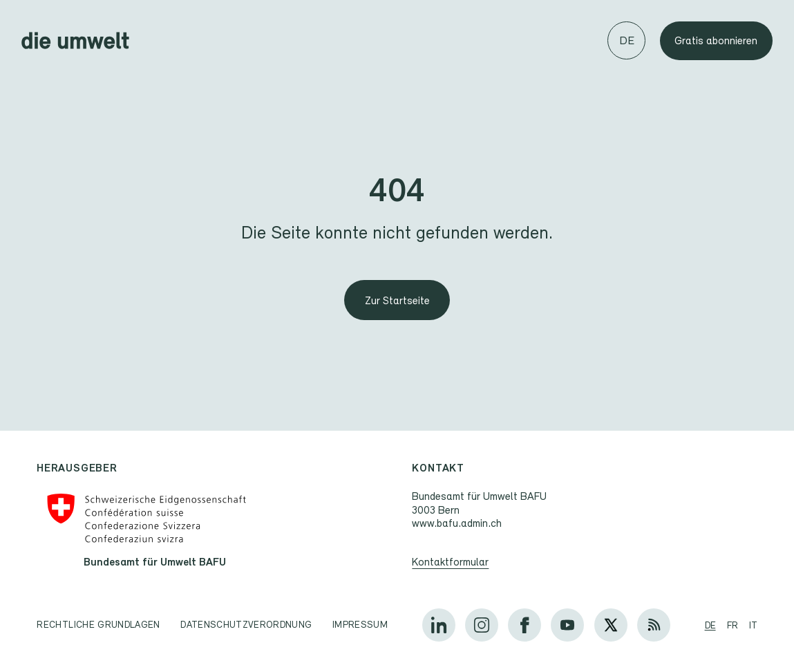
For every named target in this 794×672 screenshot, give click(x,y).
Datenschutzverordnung (246, 624)
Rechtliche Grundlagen (98, 624)
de (710, 625)
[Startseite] (75, 40)
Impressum (360, 624)
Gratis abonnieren (716, 40)
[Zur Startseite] (397, 300)
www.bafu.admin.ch (457, 523)
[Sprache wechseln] (626, 40)
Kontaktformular (451, 562)
